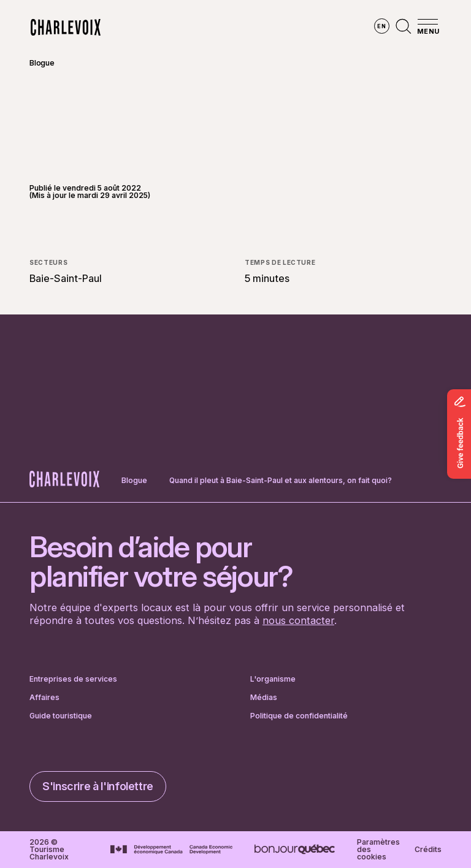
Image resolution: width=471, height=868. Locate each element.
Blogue (42, 63)
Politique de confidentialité (299, 716)
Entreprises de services (73, 679)
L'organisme (273, 679)
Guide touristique (61, 716)
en (381, 26)
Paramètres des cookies (378, 850)
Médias (264, 698)
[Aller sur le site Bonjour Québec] (295, 849)
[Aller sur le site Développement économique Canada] (171, 850)
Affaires (44, 698)
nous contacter (298, 620)
